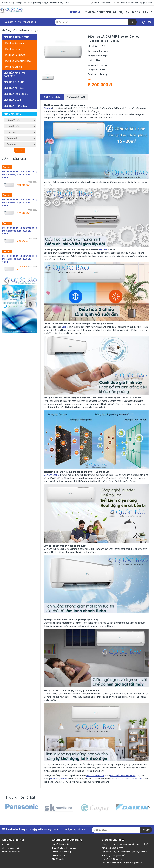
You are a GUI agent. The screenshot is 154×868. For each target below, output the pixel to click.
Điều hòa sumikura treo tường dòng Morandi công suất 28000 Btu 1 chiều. (20, 175)
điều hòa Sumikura (95, 775)
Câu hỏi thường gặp (60, 844)
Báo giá (136, 12)
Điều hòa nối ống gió (20, 94)
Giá (89, 79)
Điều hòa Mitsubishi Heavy (21, 61)
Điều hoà (48, 108)
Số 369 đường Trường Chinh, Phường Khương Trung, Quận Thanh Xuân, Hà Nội (36, 3)
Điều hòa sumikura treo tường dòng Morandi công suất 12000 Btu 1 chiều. (20, 259)
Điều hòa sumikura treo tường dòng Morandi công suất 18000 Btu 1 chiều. (20, 231)
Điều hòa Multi (20, 100)
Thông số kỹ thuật (76, 97)
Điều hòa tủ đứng (20, 82)
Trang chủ (76, 12)
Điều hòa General (21, 67)
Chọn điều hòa (12, 114)
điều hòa (103, 250)
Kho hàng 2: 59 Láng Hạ (112, 859)
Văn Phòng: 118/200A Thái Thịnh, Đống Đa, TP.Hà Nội (125, 852)
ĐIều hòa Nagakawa (21, 55)
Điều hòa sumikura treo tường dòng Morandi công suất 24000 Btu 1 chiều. (20, 203)
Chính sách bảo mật (11, 848)
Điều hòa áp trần (20, 88)
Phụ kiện (124, 12)
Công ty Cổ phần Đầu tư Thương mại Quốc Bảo (122, 863)
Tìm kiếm (20, 150)
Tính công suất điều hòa (101, 12)
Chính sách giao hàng (61, 852)
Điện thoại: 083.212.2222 (112, 848)
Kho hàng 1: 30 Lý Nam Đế (113, 855)
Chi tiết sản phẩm (52, 97)
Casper (65, 327)
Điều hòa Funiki (21, 49)
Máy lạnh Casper (52, 475)
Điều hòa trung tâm (20, 106)
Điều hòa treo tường (27, 30)
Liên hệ (147, 12)
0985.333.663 (102, 3)
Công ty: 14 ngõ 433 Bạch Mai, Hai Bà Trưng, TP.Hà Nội (125, 844)
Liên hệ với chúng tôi (11, 852)
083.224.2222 (122, 779)
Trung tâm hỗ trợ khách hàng (64, 848)
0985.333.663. (138, 779)
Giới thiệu (6, 844)
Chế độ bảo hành (59, 859)
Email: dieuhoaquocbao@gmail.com (135, 3)
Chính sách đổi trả (60, 855)
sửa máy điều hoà (59, 779)
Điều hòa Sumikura (21, 43)
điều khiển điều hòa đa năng (123, 775)
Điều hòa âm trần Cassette (20, 75)
